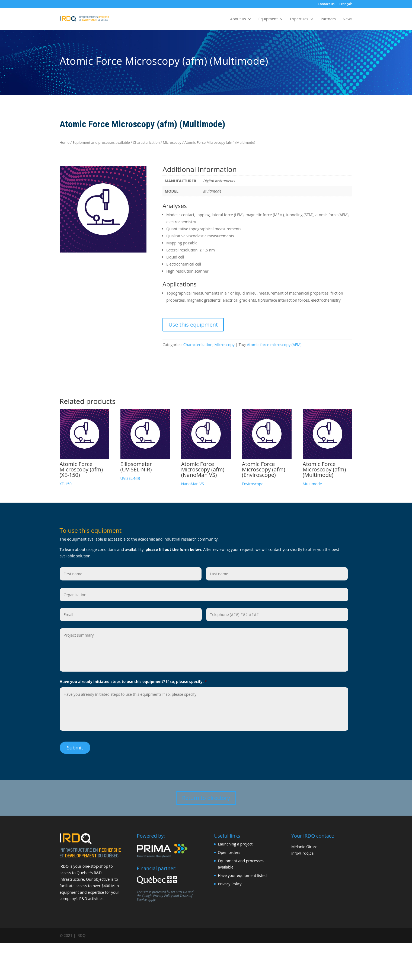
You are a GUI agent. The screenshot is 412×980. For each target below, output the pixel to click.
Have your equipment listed (242, 874)
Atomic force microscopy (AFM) (274, 345)
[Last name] (277, 574)
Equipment (268, 19)
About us (238, 19)
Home (65, 142)
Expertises (299, 19)
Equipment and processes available (101, 142)
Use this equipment (193, 325)
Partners (328, 19)
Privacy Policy (163, 894)
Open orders (229, 850)
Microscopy (172, 142)
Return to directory (206, 796)
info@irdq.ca (302, 851)
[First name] (131, 574)
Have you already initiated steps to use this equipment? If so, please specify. (133, 682)
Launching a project (235, 842)
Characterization (146, 142)
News (348, 19)
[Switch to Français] (346, 5)
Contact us (326, 4)
